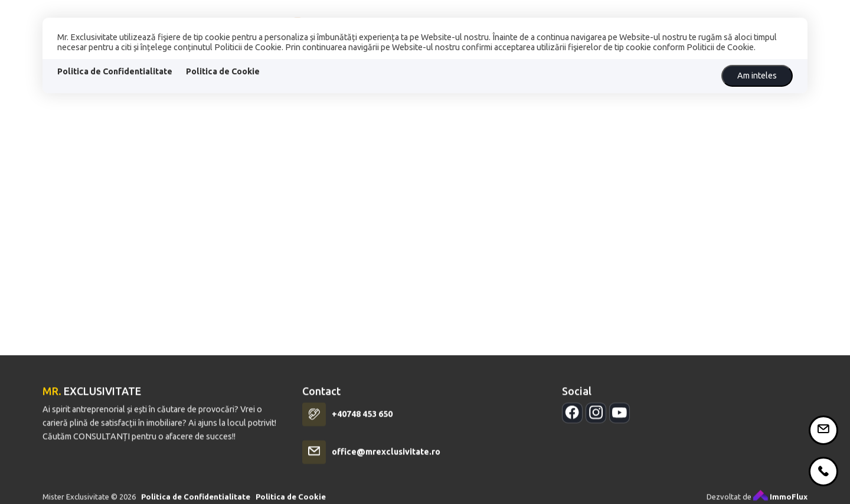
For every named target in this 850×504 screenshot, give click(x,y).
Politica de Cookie (223, 71)
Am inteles (757, 76)
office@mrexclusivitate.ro (386, 460)
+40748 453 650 (362, 422)
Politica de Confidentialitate (115, 71)
